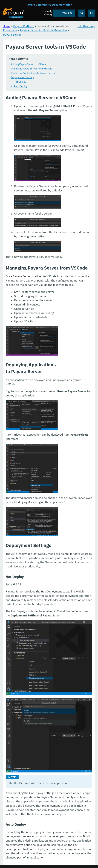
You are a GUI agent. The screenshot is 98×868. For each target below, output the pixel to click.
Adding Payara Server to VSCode (29, 64)
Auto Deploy (21, 86)
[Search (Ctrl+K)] (82, 13)
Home (7, 26)
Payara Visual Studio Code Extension (43, 30)
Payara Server (12, 35)
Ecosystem (10, 30)
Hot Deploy (20, 82)
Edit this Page (86, 26)
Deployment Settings (23, 77)
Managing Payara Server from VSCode (32, 69)
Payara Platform (24, 26)
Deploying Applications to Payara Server (33, 73)
